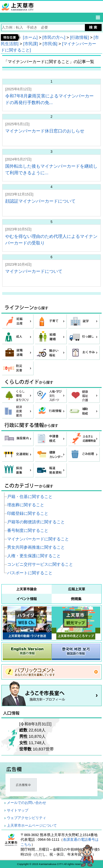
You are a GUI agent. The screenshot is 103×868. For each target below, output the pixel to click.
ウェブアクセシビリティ (27, 818)
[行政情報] (79, 37)
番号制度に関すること (28, 530)
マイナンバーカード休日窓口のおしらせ (45, 131)
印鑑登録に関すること (28, 513)
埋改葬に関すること (26, 505)
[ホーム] (30, 37)
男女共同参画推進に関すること (36, 547)
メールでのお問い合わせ (27, 803)
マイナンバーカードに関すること (38, 539)
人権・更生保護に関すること (34, 556)
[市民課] (31, 44)
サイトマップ (18, 810)
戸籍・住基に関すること (30, 496)
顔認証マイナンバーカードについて (40, 201)
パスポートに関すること (30, 573)
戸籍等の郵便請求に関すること (36, 522)
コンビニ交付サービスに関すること (40, 564)
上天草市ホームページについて (32, 826)
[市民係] (50, 44)
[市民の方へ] (54, 37)
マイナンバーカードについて (34, 271)
